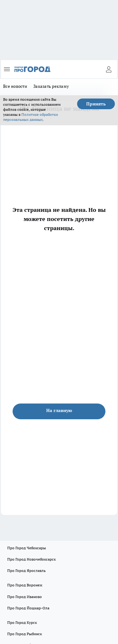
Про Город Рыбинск (25, 634)
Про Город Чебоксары (27, 548)
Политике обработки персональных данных (31, 117)
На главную (59, 410)
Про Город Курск (22, 622)
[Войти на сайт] (109, 69)
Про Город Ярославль (26, 571)
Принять (96, 104)
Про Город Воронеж (25, 585)
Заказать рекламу (51, 86)
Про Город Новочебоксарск (31, 559)
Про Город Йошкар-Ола (28, 608)
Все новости (15, 86)
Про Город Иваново (25, 597)
